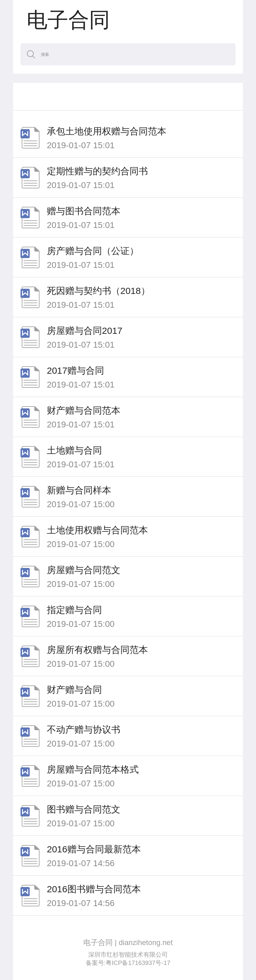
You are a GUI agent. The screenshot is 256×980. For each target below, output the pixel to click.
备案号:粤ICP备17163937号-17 (128, 963)
